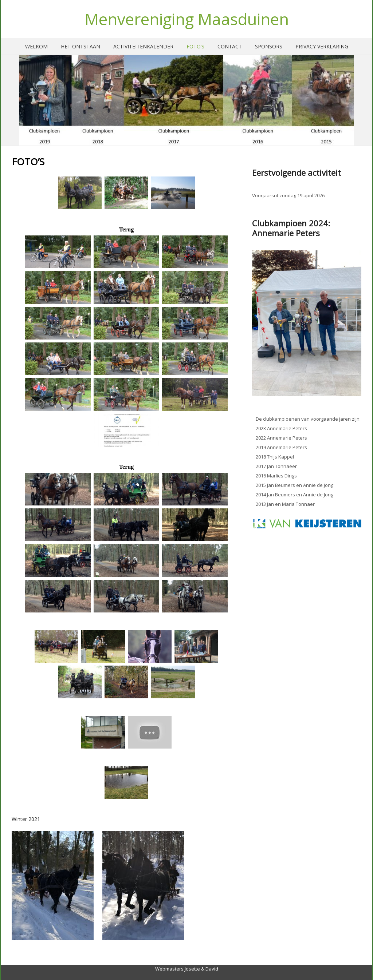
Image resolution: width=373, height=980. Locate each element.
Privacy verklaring (322, 46)
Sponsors (269, 46)
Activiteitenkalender (143, 46)
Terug (126, 229)
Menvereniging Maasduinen (187, 19)
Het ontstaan (81, 46)
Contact (230, 46)
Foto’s (195, 46)
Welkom (36, 46)
